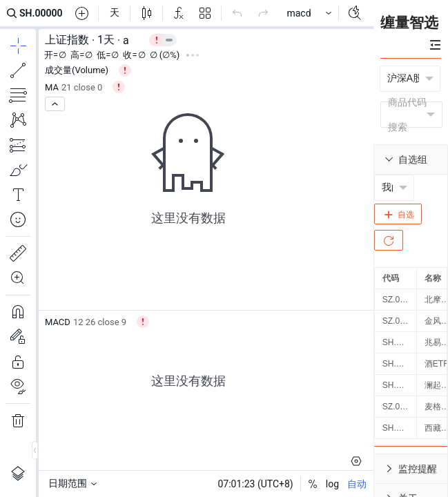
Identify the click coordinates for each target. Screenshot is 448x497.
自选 (398, 215)
